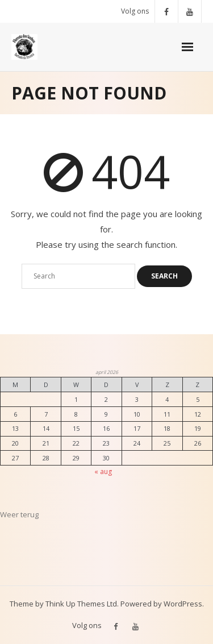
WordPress (183, 604)
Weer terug (19, 514)
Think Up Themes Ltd (81, 604)
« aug (103, 471)
